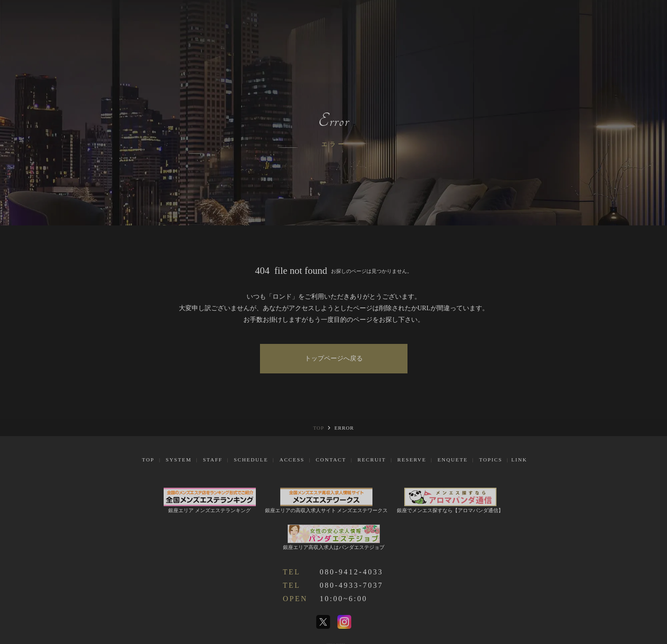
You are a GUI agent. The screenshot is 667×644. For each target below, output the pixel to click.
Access (292, 460)
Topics (490, 460)
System (178, 460)
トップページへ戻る (334, 358)
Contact (331, 460)
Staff (213, 460)
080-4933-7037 (352, 585)
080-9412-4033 (352, 572)
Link (519, 460)
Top (148, 460)
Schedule (251, 460)
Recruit (372, 460)
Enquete (453, 460)
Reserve (412, 460)
